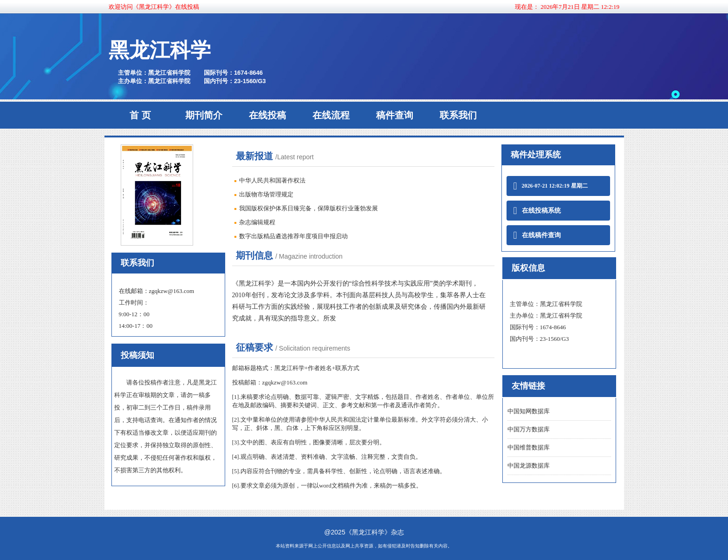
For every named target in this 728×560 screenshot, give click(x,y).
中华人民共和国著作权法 (272, 180)
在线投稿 (267, 115)
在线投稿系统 (537, 211)
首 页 (140, 115)
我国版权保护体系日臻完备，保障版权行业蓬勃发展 (309, 208)
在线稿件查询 (537, 235)
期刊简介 (204, 115)
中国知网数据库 (529, 411)
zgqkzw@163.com (172, 291)
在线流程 (331, 115)
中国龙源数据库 (529, 466)
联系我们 (458, 115)
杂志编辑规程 (257, 222)
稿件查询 (395, 115)
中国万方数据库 (529, 429)
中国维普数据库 (529, 447)
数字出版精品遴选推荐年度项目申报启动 (293, 236)
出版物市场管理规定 (266, 194)
